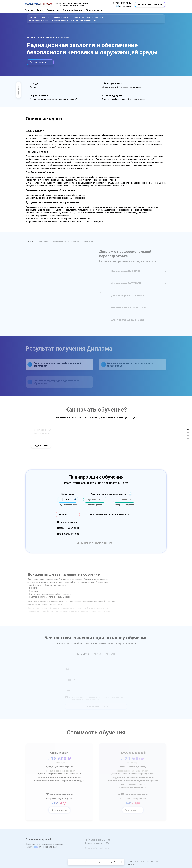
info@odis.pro (125, 6)
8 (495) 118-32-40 (122, 3)
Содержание (18, 92)
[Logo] (38, 4)
